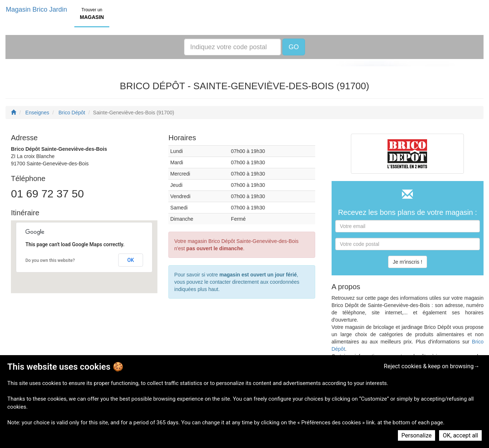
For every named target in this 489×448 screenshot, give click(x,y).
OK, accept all (460, 435)
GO (294, 47)
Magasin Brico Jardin (36, 9)
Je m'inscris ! (407, 262)
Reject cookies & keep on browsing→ (432, 366)
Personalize (417, 435)
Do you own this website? (50, 260)
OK (131, 260)
